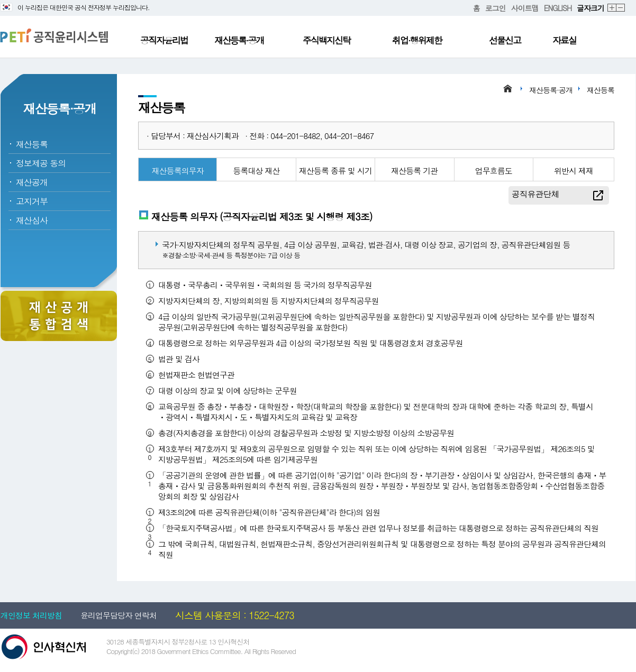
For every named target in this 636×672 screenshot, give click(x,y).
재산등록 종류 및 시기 (335, 171)
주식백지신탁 (326, 40)
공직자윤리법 (164, 40)
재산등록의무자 (178, 171)
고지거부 (32, 201)
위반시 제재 (574, 171)
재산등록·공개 (239, 40)
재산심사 (32, 220)
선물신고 (505, 40)
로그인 (496, 8)
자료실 (564, 40)
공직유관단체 (535, 194)
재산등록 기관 (414, 171)
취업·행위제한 (417, 40)
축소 (621, 8)
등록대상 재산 (257, 171)
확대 (612, 8)
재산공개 (32, 182)
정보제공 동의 (41, 163)
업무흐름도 (494, 171)
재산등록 (32, 144)
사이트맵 (525, 8)
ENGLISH (558, 8)
